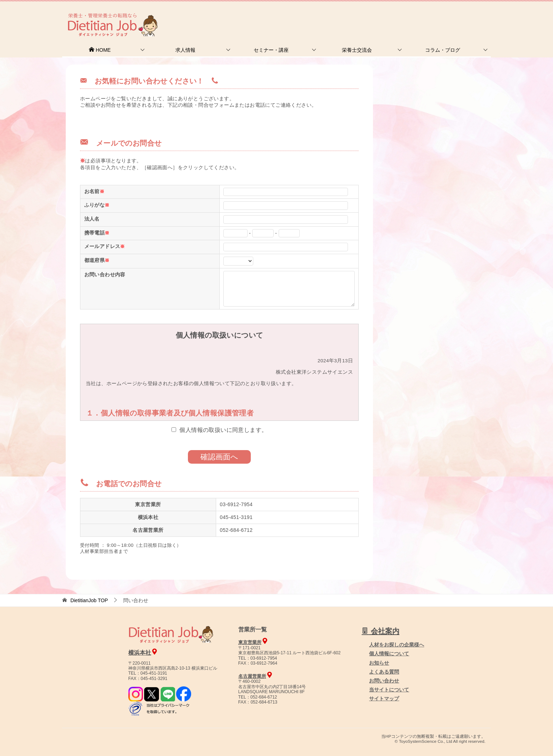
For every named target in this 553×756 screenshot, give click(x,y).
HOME (100, 50)
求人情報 (185, 50)
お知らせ (379, 663)
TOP (89, 600)
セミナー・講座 (271, 50)
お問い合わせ (384, 681)
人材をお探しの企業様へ (443, 15)
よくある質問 (384, 672)
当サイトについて (389, 690)
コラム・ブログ (443, 50)
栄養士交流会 (357, 50)
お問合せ (368, 16)
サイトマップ (384, 699)
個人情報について (389, 654)
